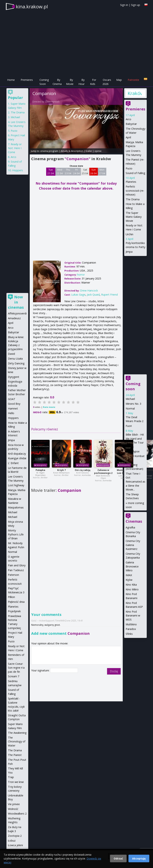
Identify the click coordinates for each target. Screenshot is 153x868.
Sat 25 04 (85, 171)
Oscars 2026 (107, 82)
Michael (130, 399)
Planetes (131, 182)
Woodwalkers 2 (17, 814)
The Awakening (17, 733)
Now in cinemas (16, 302)
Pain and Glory (17, 565)
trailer (89, 151)
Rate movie (49, 407)
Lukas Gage (78, 295)
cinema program (49, 151)
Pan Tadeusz (16, 570)
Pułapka (40, 470)
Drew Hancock (52, 102)
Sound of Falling (135, 173)
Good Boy (14, 404)
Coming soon (133, 386)
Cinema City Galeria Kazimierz (133, 545)
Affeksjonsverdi (17, 313)
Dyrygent (14, 377)
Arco (128, 119)
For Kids (93, 82)
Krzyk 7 (61, 470)
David (11, 354)
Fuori (129, 426)
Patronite (133, 80)
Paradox (131, 629)
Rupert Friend (109, 295)
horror (81, 275)
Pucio (129, 168)
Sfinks (129, 634)
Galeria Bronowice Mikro (132, 566)
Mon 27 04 (102, 171)
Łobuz (12, 841)
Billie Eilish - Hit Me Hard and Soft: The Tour (135, 439)
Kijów (129, 580)
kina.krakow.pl (32, 6)
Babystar (131, 124)
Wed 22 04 (60, 171)
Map (119, 80)
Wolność (13, 809)
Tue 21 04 (51, 171)
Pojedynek (14, 611)
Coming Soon (44, 82)
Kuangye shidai (17, 458)
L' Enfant (13, 463)
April (128, 137)
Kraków (135, 93)
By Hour (81, 82)
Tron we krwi (16, 782)
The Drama (133, 199)
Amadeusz (14, 318)
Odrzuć (118, 858)
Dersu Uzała (15, 359)
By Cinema (57, 82)
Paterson (13, 575)
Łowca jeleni (15, 845)
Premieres (27, 80)
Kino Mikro (132, 589)
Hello (11, 413)
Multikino (131, 624)
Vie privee (14, 804)
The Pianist (15, 755)
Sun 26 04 (93, 171)
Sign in (124, 5)
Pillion (11, 597)
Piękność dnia (16, 602)
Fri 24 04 (76, 171)
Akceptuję (139, 858)
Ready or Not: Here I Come (15, 148)
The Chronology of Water (17, 741)
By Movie (70, 82)
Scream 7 (14, 676)
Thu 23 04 (68, 171)
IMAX (129, 575)
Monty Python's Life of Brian (16, 534)
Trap (11, 777)
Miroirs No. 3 (133, 404)
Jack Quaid (93, 295)
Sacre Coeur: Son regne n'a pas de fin (16, 668)
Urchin (129, 234)
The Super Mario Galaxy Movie (134, 217)
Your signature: (41, 670)
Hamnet (13, 408)
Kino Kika (131, 585)
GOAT (12, 399)
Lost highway (16, 485)
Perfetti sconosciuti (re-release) (135, 191)
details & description (72, 151)
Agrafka (130, 527)
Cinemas (134, 521)
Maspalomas (16, 507)
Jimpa (129, 252)
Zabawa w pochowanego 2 (103, 472)
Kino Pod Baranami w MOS (133, 616)
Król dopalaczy (17, 454)
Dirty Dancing (16, 363)
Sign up (136, 5)
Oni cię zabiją (82, 470)
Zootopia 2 (15, 836)
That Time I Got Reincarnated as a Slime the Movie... (135, 482)
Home (11, 80)
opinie (98, 151)
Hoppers (18, 170)
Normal (130, 408)
